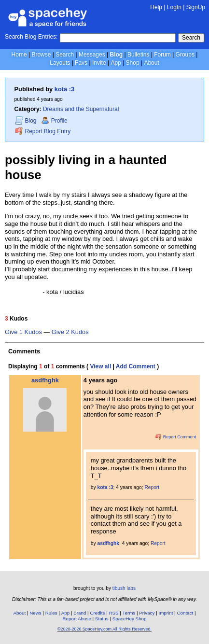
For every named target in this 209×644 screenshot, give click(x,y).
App (116, 63)
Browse (41, 55)
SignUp (196, 7)
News (35, 613)
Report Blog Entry (43, 131)
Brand (80, 613)
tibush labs (124, 588)
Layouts (60, 63)
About (151, 63)
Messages (92, 55)
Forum (162, 55)
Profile (54, 121)
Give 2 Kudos (70, 332)
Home (19, 55)
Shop (133, 63)
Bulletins (138, 55)
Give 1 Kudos (23, 332)
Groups (185, 55)
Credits (97, 613)
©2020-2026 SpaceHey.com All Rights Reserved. (104, 629)
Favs (81, 63)
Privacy (147, 613)
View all (100, 366)
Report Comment (176, 437)
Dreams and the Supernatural (81, 109)
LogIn (174, 7)
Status (102, 619)
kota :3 (64, 89)
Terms (129, 613)
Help (156, 7)
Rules (51, 613)
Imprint (166, 613)
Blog (117, 55)
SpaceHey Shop (130, 619)
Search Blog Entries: (31, 37)
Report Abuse (77, 619)
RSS (113, 613)
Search (191, 38)
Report (152, 487)
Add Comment (136, 366)
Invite (99, 63)
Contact (185, 613)
